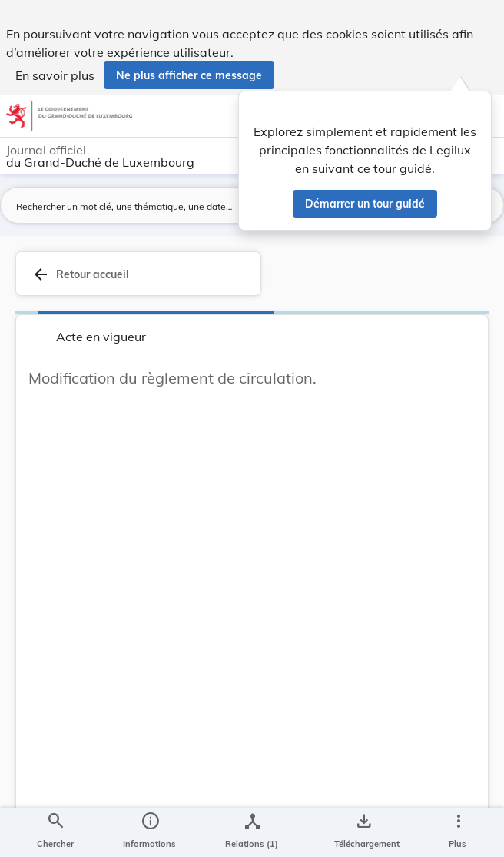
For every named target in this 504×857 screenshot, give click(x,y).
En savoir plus (55, 75)
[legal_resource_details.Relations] (252, 832)
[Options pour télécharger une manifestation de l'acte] (364, 832)
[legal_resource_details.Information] (149, 832)
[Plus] (458, 832)
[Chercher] (55, 832)
